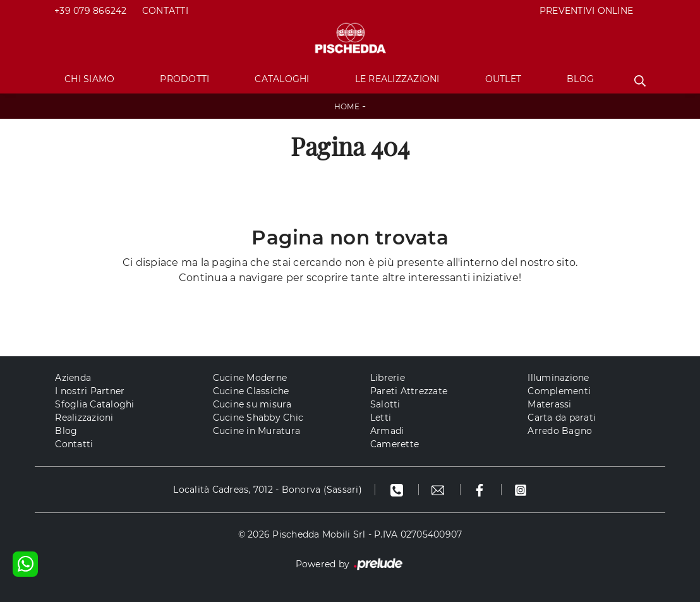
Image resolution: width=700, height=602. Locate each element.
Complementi (559, 391)
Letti (381, 418)
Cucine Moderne (250, 378)
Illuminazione (558, 378)
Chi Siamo (89, 79)
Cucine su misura (252, 404)
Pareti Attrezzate (409, 391)
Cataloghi (282, 79)
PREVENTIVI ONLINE (586, 11)
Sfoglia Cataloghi (94, 404)
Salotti (385, 404)
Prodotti (184, 79)
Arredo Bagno (560, 431)
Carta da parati (562, 418)
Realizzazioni (84, 418)
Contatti (165, 11)
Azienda (73, 378)
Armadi (387, 431)
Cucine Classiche (251, 391)
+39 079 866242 (91, 11)
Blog (580, 79)
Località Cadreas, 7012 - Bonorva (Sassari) (268, 490)
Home (347, 106)
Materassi (549, 404)
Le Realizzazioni (397, 79)
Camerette (395, 444)
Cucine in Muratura (257, 431)
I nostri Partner (90, 391)
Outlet (504, 79)
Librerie (388, 378)
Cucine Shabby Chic (258, 418)
